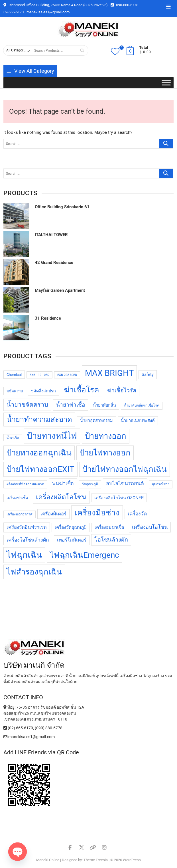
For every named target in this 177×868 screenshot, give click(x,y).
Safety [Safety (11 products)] (148, 375)
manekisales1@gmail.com (48, 12)
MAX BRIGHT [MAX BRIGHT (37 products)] (109, 373)
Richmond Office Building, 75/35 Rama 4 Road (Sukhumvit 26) (56, 5)
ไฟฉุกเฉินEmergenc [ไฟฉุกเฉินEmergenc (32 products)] (85, 555)
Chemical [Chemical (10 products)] (14, 375)
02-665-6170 (14, 12)
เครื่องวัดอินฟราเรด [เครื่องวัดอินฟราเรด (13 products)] (27, 527)
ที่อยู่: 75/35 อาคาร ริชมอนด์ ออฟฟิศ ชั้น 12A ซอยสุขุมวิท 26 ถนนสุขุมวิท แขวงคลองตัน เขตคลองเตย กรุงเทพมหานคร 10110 (44, 713)
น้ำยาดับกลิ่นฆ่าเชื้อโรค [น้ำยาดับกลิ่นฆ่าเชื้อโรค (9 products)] (142, 405)
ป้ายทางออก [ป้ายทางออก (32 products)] (106, 436)
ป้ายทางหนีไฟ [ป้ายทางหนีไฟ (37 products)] (52, 436)
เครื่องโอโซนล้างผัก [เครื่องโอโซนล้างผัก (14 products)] (28, 540)
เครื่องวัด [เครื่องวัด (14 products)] (137, 514)
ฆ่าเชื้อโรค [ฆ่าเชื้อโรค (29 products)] (82, 390)
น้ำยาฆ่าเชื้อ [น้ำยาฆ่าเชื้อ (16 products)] (71, 405)
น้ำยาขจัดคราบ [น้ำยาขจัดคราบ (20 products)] (27, 404)
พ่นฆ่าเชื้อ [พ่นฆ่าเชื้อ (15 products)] (63, 483)
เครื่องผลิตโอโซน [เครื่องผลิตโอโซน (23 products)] (61, 497)
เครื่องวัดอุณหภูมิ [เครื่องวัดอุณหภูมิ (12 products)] (71, 527)
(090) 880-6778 (49, 728)
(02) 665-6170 (18, 728)
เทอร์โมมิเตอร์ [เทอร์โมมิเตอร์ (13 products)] (72, 540)
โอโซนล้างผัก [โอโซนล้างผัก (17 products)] (111, 540)
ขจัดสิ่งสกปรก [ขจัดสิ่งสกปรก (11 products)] (43, 391)
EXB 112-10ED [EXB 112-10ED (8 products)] (39, 375)
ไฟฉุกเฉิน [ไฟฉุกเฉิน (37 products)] (24, 555)
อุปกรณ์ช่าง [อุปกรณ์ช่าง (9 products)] (161, 484)
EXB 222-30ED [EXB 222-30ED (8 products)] (67, 375)
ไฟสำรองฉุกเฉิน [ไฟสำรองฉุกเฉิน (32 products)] (34, 572)
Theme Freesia (96, 860)
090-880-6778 (124, 5)
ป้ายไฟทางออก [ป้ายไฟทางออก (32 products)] (105, 453)
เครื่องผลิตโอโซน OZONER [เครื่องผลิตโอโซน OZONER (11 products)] (119, 498)
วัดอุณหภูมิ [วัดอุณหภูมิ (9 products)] (90, 484)
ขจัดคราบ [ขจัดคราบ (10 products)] (15, 391)
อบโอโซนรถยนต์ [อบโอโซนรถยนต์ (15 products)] (125, 483)
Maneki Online (48, 860)
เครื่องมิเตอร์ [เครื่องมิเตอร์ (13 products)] (53, 514)
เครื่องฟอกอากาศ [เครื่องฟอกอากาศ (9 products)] (20, 514)
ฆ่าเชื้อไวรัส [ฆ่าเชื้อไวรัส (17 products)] (122, 391)
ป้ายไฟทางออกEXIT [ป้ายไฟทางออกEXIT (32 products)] (40, 469)
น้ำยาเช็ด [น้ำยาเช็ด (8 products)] (13, 438)
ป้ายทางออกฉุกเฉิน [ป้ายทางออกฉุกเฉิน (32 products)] (39, 453)
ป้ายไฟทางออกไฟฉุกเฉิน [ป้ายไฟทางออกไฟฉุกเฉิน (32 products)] (125, 469)
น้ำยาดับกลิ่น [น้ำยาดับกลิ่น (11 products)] (104, 405)
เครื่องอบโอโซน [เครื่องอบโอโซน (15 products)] (150, 527)
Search (82, 50)
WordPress (132, 860)
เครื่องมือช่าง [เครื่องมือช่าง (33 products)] (97, 513)
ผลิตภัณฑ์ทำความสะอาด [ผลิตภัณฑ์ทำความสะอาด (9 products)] (25, 484)
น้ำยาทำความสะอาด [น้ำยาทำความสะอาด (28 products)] (39, 419)
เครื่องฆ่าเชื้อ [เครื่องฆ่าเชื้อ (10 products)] (17, 498)
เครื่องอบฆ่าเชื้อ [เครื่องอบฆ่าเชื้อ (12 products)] (109, 527)
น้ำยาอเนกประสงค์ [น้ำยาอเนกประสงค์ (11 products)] (138, 421)
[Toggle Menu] (166, 83)
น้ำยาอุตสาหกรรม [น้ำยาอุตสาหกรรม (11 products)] (96, 421)
